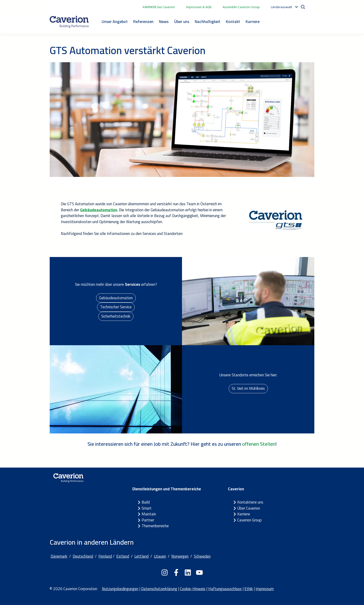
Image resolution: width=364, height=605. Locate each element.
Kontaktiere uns (250, 502)
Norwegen (180, 556)
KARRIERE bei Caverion (159, 7)
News (164, 21)
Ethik (249, 589)
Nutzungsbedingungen (120, 589)
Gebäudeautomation (116, 298)
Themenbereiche (155, 526)
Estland (123, 556)
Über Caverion (249, 508)
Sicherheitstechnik (116, 316)
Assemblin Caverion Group (241, 7)
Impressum (265, 589)
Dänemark (59, 556)
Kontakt (233, 21)
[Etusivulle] (69, 22)
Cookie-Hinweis (193, 589)
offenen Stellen (259, 444)
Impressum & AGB (199, 7)
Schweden (202, 556)
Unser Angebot (115, 21)
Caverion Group (249, 520)
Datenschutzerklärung (159, 589)
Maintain (149, 514)
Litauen (160, 556)
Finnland (105, 556)
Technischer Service (116, 307)
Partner (148, 520)
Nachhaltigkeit (208, 21)
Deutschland (83, 556)
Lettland (141, 556)
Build (146, 502)
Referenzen (143, 21)
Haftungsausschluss (225, 589)
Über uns (182, 21)
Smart (147, 508)
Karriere (253, 21)
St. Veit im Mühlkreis (248, 388)
